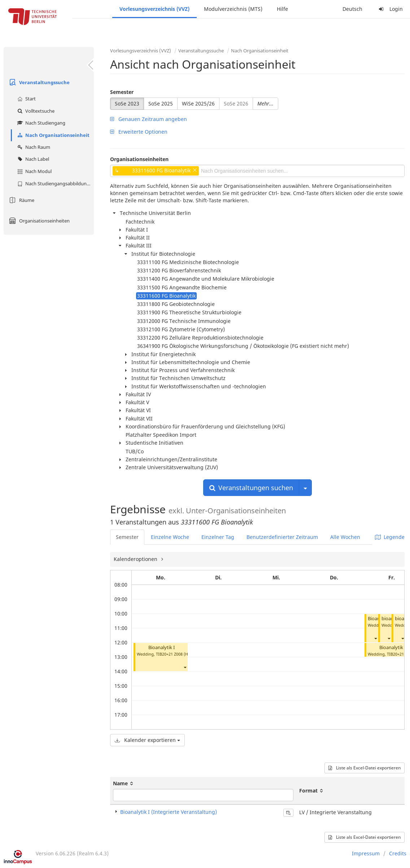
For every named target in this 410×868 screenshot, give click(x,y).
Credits (398, 853)
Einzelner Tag (218, 537)
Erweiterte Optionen (139, 132)
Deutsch (352, 9)
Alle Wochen (345, 537)
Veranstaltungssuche (38, 82)
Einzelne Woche (170, 537)
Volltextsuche (35, 111)
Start (26, 99)
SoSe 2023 (127, 103)
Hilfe (282, 9)
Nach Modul (34, 171)
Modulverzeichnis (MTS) (233, 9)
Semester (122, 92)
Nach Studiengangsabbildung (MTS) (55, 183)
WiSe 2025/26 (198, 103)
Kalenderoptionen (136, 559)
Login (390, 9)
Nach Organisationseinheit (53, 135)
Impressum (366, 853)
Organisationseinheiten (38, 221)
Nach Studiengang (40, 123)
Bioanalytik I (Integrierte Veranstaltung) (169, 812)
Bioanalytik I (162, 647)
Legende (390, 537)
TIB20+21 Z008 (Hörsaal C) (180, 654)
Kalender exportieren (147, 740)
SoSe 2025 (161, 103)
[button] (185, 667)
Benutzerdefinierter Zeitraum (282, 537)
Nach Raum (33, 147)
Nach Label (32, 159)
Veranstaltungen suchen (251, 488)
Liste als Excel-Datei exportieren (365, 768)
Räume (21, 200)
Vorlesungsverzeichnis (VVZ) (154, 9)
